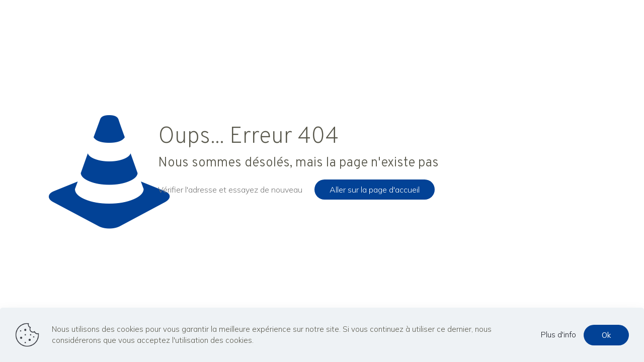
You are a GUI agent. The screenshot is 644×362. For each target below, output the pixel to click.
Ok (606, 335)
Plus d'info (558, 335)
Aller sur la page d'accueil (375, 190)
